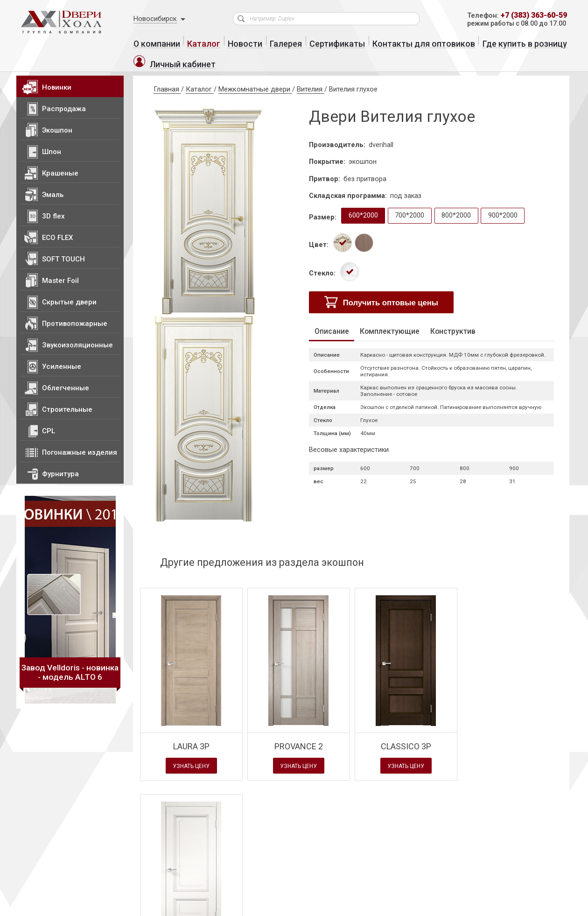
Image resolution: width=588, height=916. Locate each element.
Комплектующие (399, 318)
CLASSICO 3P (406, 731)
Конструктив (470, 318)
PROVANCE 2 (299, 731)
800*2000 (459, 201)
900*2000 (506, 201)
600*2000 (365, 201)
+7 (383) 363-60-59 (530, 16)
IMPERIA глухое (513, 731)
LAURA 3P (191, 731)
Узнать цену (192, 751)
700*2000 (412, 201)
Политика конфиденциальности (121, 907)
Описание (335, 318)
